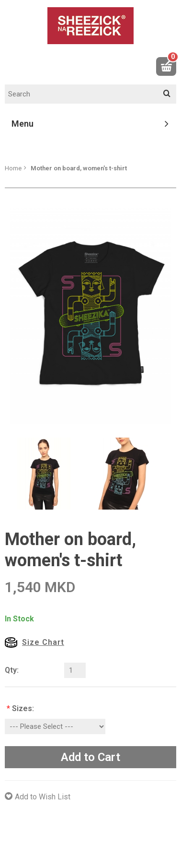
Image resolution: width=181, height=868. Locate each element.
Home (13, 168)
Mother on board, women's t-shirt (79, 168)
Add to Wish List (43, 797)
